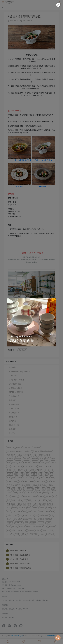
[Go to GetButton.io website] (58, 642)
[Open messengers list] (58, 638)
